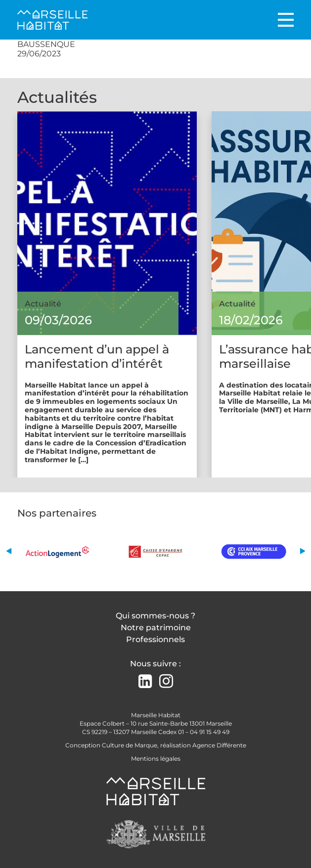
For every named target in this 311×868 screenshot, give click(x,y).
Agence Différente (219, 745)
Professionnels (155, 639)
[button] (9, 551)
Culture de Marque (130, 745)
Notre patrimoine (156, 628)
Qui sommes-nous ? (155, 616)
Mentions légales (156, 759)
